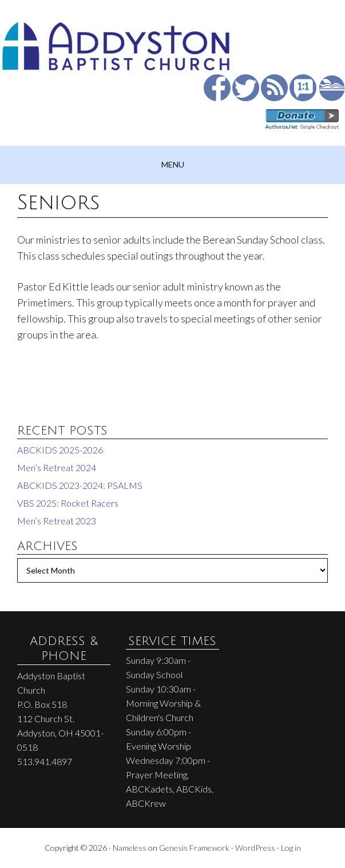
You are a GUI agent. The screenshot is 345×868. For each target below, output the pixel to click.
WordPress (255, 848)
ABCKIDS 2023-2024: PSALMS (80, 485)
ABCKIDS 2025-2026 (60, 450)
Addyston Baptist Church (172, 40)
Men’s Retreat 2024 (57, 467)
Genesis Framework (194, 848)
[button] (172, 165)
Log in (291, 848)
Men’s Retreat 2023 (57, 521)
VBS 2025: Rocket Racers (68, 503)
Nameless (130, 848)
